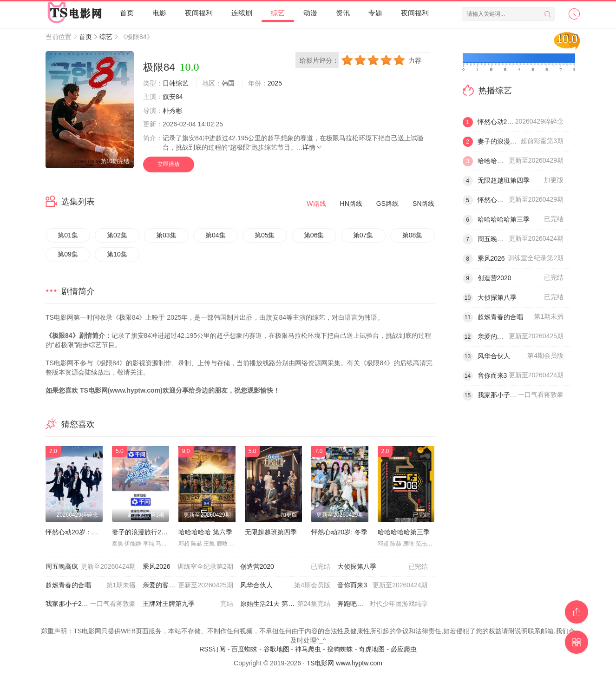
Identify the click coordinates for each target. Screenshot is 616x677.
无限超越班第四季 (271, 532)
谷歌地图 (276, 649)
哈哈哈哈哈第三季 (404, 532)
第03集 (166, 235)
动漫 (310, 13)
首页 (127, 13)
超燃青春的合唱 (91, 585)
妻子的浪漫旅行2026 (142, 532)
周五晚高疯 (91, 567)
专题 (375, 13)
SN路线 (423, 204)
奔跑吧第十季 (382, 604)
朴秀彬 (172, 111)
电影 (159, 13)
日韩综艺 (176, 83)
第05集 (265, 235)
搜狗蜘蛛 (340, 649)
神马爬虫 (308, 649)
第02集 (117, 235)
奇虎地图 (372, 649)
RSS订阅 (213, 649)
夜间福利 (199, 13)
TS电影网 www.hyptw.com (344, 663)
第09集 (68, 254)
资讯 (343, 13)
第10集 (117, 254)
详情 (313, 147)
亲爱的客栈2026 (188, 585)
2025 (275, 83)
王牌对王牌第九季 (188, 604)
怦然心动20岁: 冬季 (339, 532)
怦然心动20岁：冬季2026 (82, 532)
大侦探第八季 (382, 567)
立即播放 (169, 164)
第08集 (413, 235)
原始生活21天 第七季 (285, 604)
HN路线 (351, 204)
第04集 (216, 235)
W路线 (316, 204)
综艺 (278, 13)
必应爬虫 (404, 649)
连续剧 (242, 13)
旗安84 (173, 97)
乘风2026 (188, 567)
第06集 (314, 235)
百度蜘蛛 (244, 649)
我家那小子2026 (91, 604)
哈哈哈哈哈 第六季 (205, 532)
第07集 (363, 235)
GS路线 (387, 204)
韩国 (228, 83)
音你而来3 (382, 585)
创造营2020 (285, 567)
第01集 (68, 235)
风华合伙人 (285, 585)
